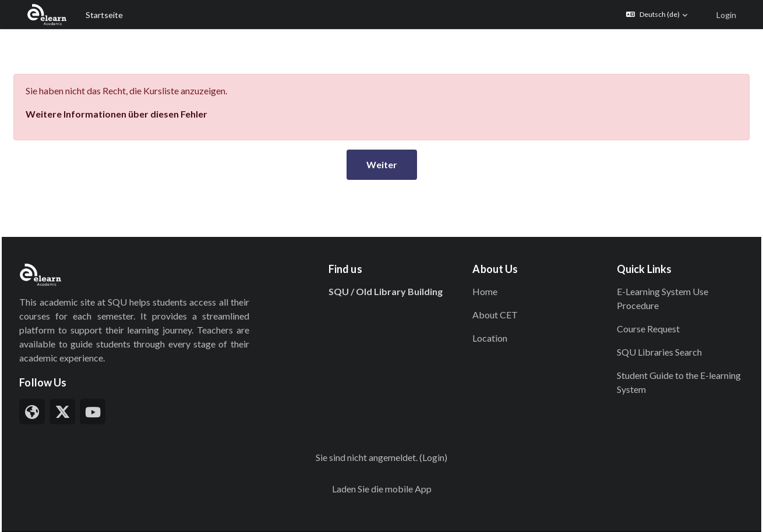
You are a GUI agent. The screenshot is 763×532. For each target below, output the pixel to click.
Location (485, 305)
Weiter (382, 132)
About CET (490, 282)
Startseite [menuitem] (104, 15)
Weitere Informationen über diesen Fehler (143, 81)
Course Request (633, 296)
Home (480, 259)
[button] (657, 15)
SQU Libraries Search (644, 319)
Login (726, 15)
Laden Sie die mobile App (382, 456)
